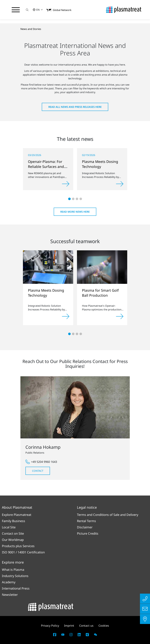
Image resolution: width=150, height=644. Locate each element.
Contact (38, 471)
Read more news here (75, 212)
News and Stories (31, 29)
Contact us (86, 626)
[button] (27, 10)
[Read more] (66, 184)
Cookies (104, 626)
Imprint (69, 626)
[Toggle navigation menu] (16, 10)
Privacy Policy (50, 626)
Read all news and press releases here (75, 107)
